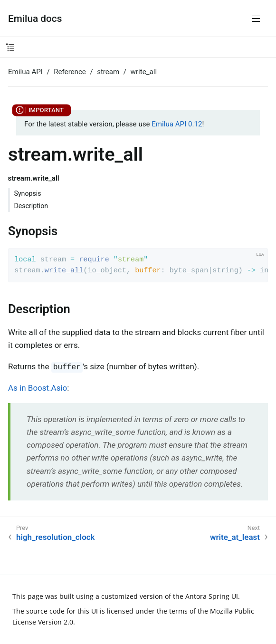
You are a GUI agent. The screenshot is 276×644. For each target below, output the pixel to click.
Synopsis (28, 193)
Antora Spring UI (212, 596)
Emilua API (25, 72)
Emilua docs (35, 19)
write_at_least (235, 537)
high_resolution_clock (56, 537)
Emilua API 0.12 (177, 124)
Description (31, 206)
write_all (144, 72)
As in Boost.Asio (38, 388)
